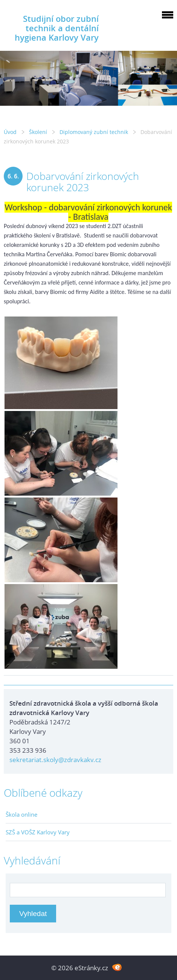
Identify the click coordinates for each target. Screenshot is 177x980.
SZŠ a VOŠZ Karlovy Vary (38, 832)
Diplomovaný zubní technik (94, 132)
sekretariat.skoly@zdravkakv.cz (55, 760)
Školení (38, 132)
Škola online (21, 814)
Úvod (10, 132)
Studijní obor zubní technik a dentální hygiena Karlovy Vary (57, 28)
